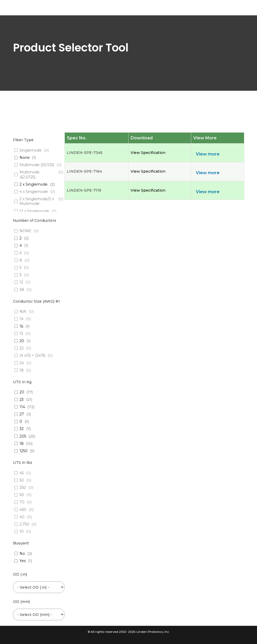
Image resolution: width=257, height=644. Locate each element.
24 (22, 363)
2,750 (24, 524)
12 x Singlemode (34, 211)
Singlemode (31, 150)
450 (23, 510)
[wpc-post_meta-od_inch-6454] (39, 587)
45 (22, 473)
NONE (25, 231)
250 (23, 487)
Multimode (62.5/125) (30, 174)
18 (22, 370)
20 (22, 341)
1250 (24, 451)
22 (22, 348)
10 (22, 531)
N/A (23, 311)
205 (23, 436)
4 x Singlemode (34, 192)
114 (22, 407)
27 (22, 414)
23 (22, 400)
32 (22, 429)
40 (22, 517)
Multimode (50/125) (37, 165)
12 (21, 282)
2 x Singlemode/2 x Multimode (37, 201)
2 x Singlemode (34, 184)
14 (21, 319)
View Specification (148, 153)
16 (21, 326)
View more (208, 154)
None (25, 158)
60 (22, 495)
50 (22, 480)
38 (22, 290)
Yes (23, 561)
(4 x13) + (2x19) (32, 355)
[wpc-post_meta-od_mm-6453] (39, 614)
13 (21, 334)
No (22, 554)
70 (22, 502)
